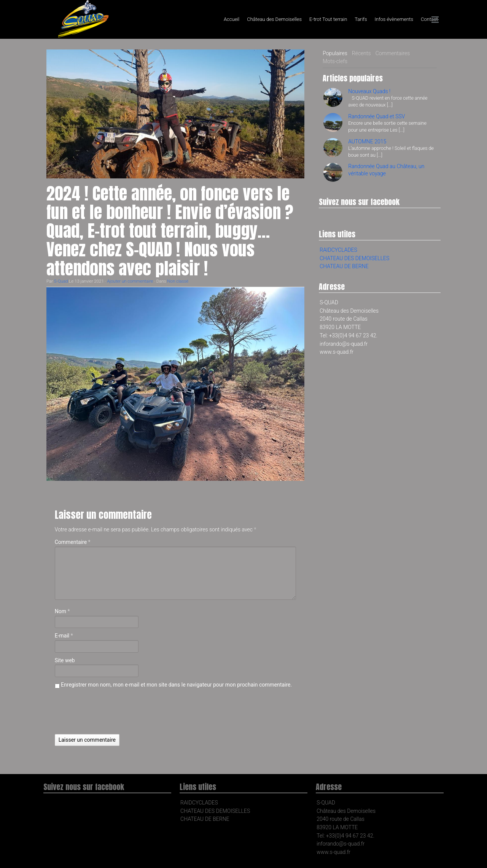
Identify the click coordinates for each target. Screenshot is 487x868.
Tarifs (361, 19)
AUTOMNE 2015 (367, 141)
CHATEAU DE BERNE (344, 266)
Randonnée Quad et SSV (376, 116)
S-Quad (61, 281)
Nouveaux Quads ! (369, 91)
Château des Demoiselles (274, 19)
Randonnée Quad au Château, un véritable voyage (386, 170)
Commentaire (73, 542)
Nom (62, 611)
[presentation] (113, 712)
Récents (361, 53)
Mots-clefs (335, 61)
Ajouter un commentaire (130, 281)
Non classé (178, 281)
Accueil (232, 19)
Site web (65, 660)
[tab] (335, 54)
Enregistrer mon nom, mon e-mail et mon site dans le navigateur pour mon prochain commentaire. (176, 685)
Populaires (335, 53)
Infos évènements (394, 19)
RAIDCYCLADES (338, 250)
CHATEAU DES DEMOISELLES (354, 258)
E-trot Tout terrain (328, 19)
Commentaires (393, 53)
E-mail (64, 636)
